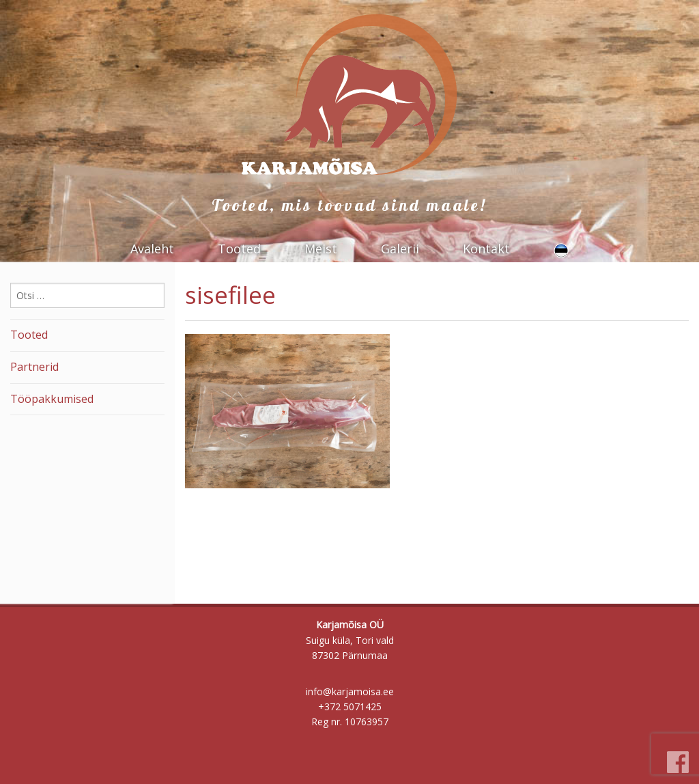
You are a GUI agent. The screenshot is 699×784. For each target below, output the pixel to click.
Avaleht (152, 249)
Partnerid (34, 367)
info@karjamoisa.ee (350, 691)
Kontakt (486, 249)
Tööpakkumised (52, 399)
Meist (321, 249)
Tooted (239, 249)
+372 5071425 (350, 706)
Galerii (400, 249)
